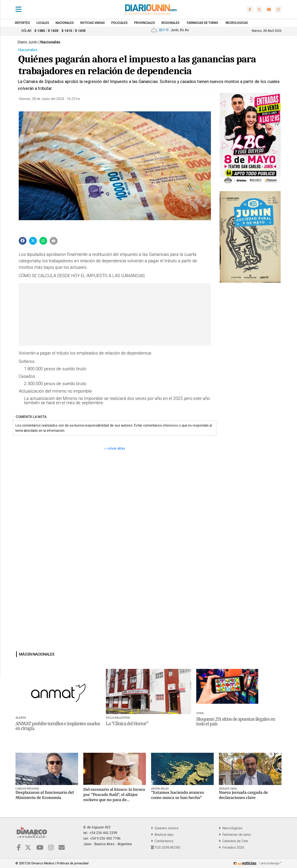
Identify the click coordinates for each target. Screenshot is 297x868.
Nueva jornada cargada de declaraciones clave (243, 795)
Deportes (22, 23)
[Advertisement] (114, 314)
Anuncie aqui (162, 835)
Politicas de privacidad (73, 863)
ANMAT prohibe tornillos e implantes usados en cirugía (58, 726)
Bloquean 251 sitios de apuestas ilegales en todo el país (236, 722)
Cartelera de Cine (234, 841)
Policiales (119, 23)
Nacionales (65, 23)
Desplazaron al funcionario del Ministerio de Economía (45, 795)
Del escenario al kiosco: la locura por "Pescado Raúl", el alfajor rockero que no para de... (114, 795)
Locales (43, 23)
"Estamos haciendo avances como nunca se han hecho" (178, 795)
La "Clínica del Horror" (127, 724)
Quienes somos (165, 828)
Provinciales (145, 23)
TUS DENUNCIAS (166, 847)
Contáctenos (162, 841)
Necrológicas (231, 828)
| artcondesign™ (257, 863)
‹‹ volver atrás (115, 448)
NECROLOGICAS (237, 23)
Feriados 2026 (232, 847)
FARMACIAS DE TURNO (203, 23)
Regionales (170, 23)
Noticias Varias (93, 23)
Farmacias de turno (235, 835)
